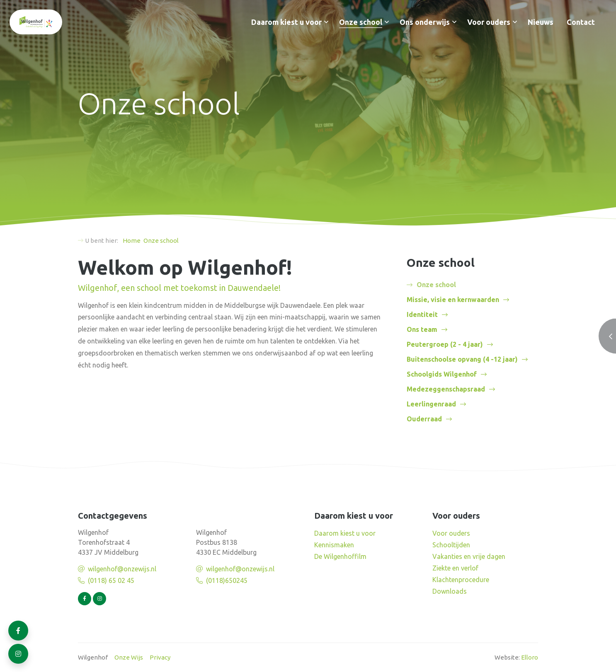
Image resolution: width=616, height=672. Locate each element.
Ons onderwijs (425, 22)
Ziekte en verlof (455, 568)
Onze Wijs (129, 657)
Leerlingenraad (431, 404)
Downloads (450, 591)
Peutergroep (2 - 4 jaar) (445, 344)
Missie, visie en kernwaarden (453, 300)
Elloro (530, 657)
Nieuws (541, 22)
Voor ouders (489, 22)
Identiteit (422, 314)
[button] (326, 22)
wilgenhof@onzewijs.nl (122, 569)
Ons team (422, 329)
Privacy (160, 657)
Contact (581, 22)
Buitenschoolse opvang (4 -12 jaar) (462, 359)
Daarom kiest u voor (286, 22)
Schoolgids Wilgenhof (442, 374)
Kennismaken (334, 545)
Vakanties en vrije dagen (469, 556)
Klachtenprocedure (461, 580)
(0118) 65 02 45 (111, 580)
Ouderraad (424, 419)
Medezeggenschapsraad (446, 389)
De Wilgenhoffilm (340, 556)
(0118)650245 (227, 580)
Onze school (361, 22)
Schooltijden (451, 545)
